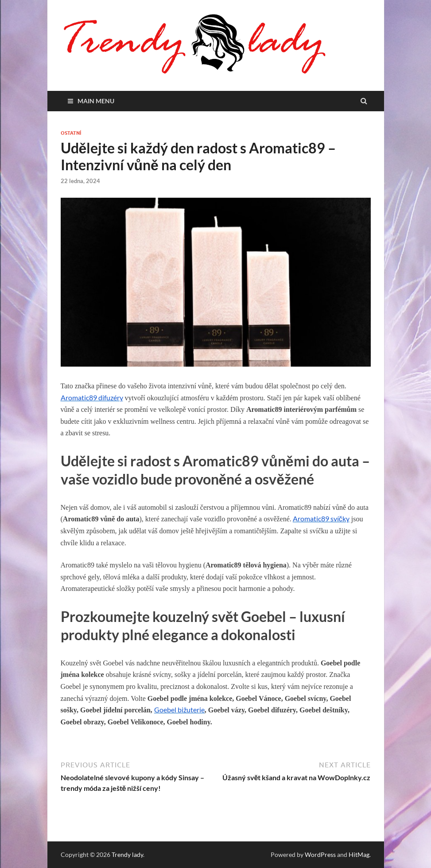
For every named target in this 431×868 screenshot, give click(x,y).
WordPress (320, 854)
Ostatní (71, 133)
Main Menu (96, 101)
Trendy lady (127, 854)
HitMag (359, 854)
